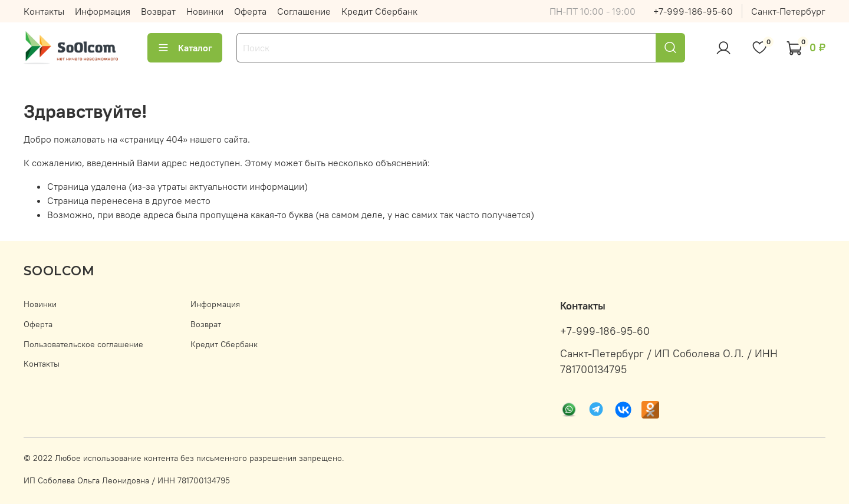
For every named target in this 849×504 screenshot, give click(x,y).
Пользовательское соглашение (83, 344)
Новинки (205, 11)
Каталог (185, 48)
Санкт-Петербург (788, 11)
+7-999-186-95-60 (693, 11)
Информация (103, 11)
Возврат (158, 11)
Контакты (44, 11)
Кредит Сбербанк (379, 11)
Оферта (250, 11)
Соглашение (304, 11)
